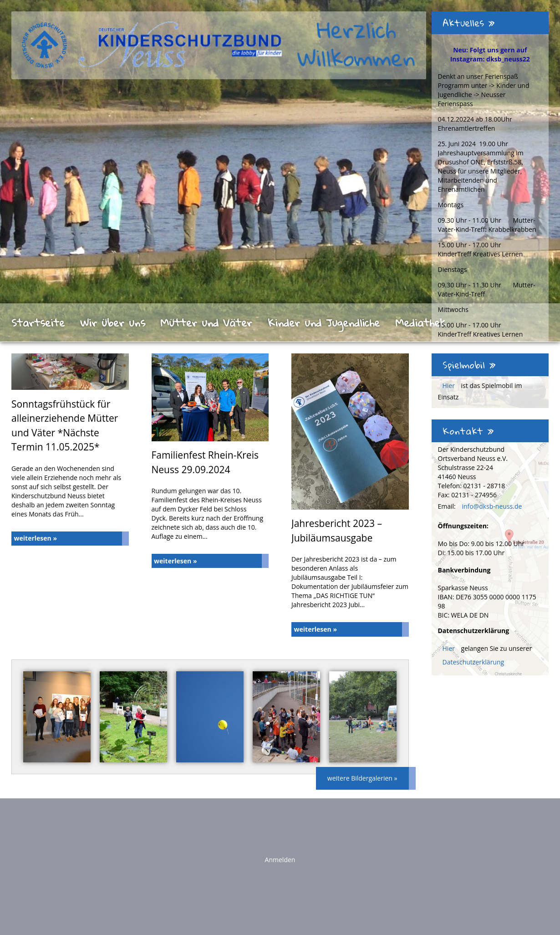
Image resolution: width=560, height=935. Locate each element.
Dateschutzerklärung (473, 662)
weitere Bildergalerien (362, 778)
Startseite (38, 322)
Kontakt (468, 431)
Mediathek (420, 322)
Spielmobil (469, 365)
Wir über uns (113, 322)
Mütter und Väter (206, 322)
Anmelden (280, 860)
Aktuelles (469, 23)
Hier (450, 386)
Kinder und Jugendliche (324, 322)
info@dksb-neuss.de (492, 506)
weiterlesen (36, 538)
